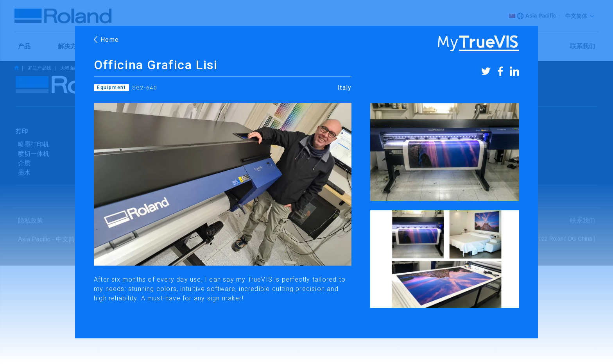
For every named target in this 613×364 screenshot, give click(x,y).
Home (107, 40)
